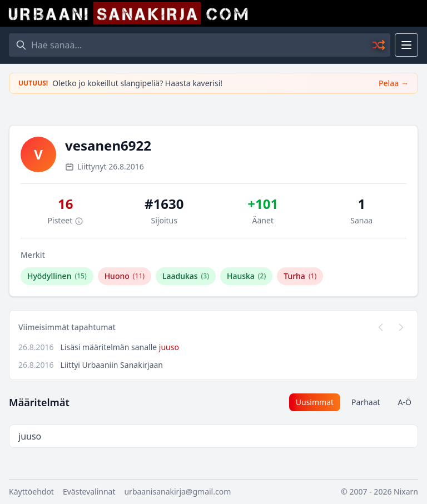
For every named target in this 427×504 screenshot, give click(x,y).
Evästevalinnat (89, 491)
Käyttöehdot (31, 491)
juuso (169, 347)
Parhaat (366, 402)
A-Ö (405, 402)
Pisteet (66, 220)
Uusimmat (315, 402)
